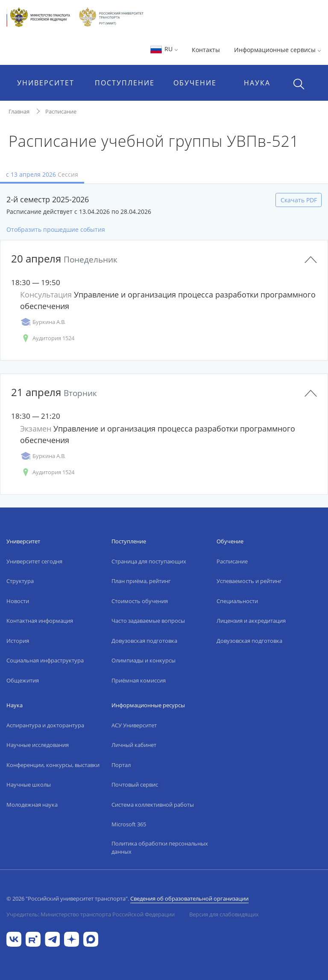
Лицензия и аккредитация (251, 621)
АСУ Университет (134, 725)
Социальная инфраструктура (45, 660)
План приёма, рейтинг (141, 581)
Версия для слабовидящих (224, 914)
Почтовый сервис (135, 785)
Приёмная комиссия (139, 680)
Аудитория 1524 (47, 338)
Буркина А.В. (43, 322)
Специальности (237, 601)
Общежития (23, 680)
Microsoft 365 (129, 824)
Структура (20, 581)
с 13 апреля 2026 (42, 174)
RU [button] (164, 49)
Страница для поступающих (149, 561)
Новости (18, 601)
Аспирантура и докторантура (45, 725)
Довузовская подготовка (144, 641)
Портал (121, 765)
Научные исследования (38, 745)
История (18, 641)
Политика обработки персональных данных (160, 848)
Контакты (206, 50)
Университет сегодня (34, 561)
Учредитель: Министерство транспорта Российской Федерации (91, 914)
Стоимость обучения (140, 601)
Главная (19, 111)
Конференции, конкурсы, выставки (53, 765)
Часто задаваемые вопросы (148, 621)
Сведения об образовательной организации (189, 898)
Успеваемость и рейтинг (249, 581)
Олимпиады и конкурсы (143, 660)
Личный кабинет (134, 745)
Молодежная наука (32, 805)
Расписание (61, 111)
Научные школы (29, 785)
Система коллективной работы (153, 805)
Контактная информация (40, 621)
